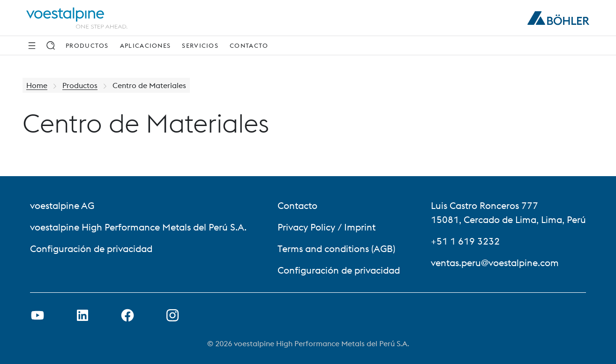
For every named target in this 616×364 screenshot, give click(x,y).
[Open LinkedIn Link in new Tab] (83, 315)
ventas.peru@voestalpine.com (495, 263)
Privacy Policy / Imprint (327, 227)
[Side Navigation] (32, 45)
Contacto (249, 45)
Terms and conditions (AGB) (336, 249)
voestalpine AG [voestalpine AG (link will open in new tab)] (62, 205)
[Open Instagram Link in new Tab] (173, 315)
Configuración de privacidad (91, 249)
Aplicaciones (146, 45)
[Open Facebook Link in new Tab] (128, 315)
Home (37, 85)
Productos (87, 45)
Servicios (200, 45)
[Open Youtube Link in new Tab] (38, 315)
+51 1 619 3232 (465, 241)
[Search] (51, 45)
